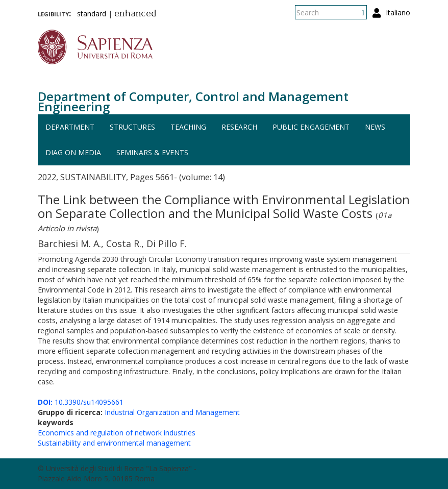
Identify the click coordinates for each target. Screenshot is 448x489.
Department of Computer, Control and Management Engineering (193, 101)
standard (92, 14)
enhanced (135, 14)
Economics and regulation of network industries (117, 433)
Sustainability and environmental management (114, 443)
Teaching (188, 127)
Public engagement (311, 127)
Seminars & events (152, 152)
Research (239, 127)
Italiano (398, 13)
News (375, 127)
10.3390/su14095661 (81, 402)
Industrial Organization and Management (172, 412)
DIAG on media (73, 152)
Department (70, 127)
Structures (132, 127)
